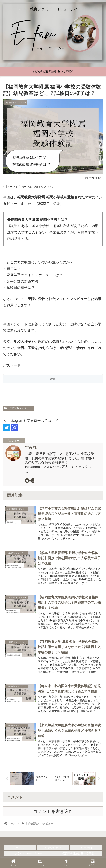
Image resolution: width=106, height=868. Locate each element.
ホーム (20, 850)
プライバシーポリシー (28, 855)
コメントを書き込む (53, 813)
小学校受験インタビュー (19, 408)
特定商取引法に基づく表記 (78, 855)
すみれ (31, 447)
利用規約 (86, 850)
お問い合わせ (53, 850)
